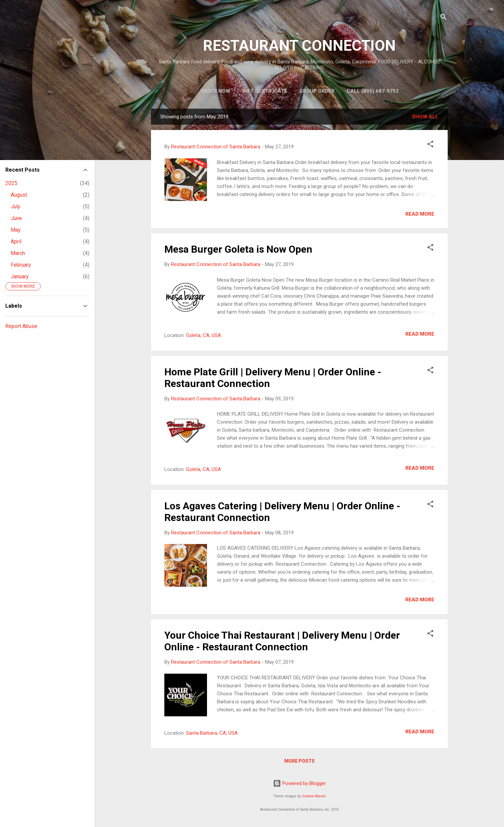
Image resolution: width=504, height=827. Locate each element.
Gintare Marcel (314, 796)
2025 (11, 183)
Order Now (215, 91)
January (20, 276)
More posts (299, 761)
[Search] (444, 18)
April (16, 241)
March (18, 253)
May (16, 230)
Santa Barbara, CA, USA (212, 733)
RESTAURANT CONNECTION (299, 45)
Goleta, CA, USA (203, 335)
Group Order (317, 91)
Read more (420, 214)
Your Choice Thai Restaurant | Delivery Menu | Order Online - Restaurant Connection (282, 641)
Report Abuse (21, 326)
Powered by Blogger (299, 783)
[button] (430, 145)
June (16, 218)
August (19, 195)
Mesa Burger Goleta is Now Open (238, 249)
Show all (425, 117)
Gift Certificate (265, 91)
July (15, 206)
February (21, 265)
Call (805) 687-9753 (373, 91)
